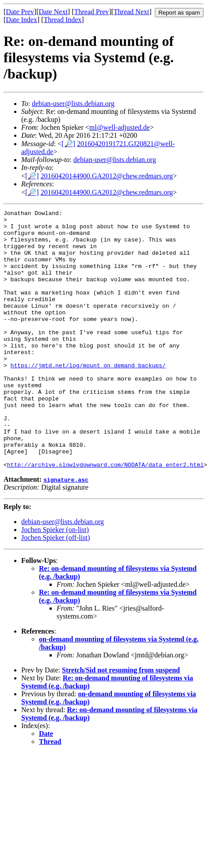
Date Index (21, 20)
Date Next (53, 12)
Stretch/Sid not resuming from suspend (121, 722)
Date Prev (20, 12)
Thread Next (131, 12)
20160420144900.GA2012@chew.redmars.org (107, 176)
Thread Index (63, 20)
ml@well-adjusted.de (120, 127)
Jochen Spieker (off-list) (56, 589)
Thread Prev (91, 12)
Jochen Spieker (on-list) (55, 581)
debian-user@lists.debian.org (73, 104)
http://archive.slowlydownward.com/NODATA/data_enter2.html (105, 516)
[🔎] (68, 144)
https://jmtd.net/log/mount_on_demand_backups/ (88, 397)
